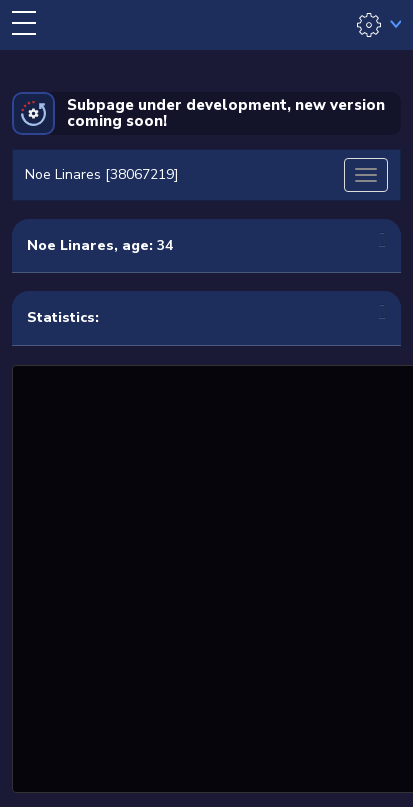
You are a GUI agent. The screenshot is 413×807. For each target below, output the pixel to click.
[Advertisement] (206, 576)
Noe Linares (70, 245)
